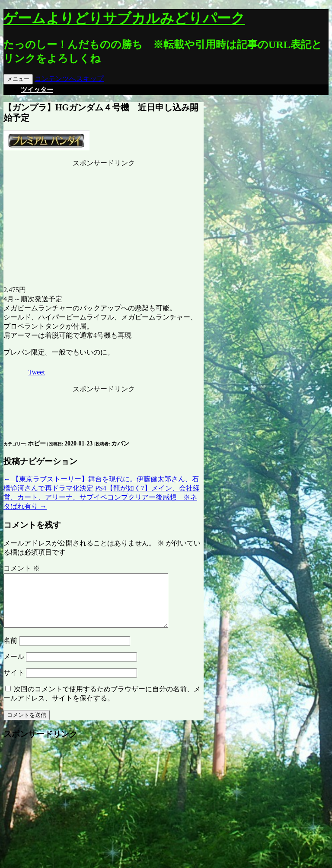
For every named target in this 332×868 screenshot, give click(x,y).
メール (14, 667)
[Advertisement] (104, 222)
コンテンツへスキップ (69, 79)
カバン (120, 444)
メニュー (18, 79)
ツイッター (37, 90)
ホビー (37, 444)
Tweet (37, 372)
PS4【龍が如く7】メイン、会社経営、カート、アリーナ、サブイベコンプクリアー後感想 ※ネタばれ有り (102, 497)
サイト (14, 683)
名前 (10, 651)
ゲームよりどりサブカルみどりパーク (124, 18)
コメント (22, 568)
